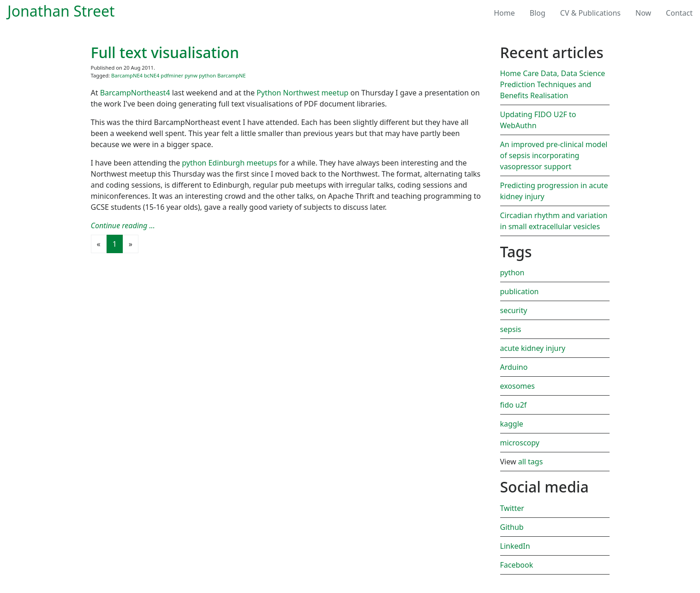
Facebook (517, 565)
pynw (191, 75)
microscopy (520, 443)
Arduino (514, 367)
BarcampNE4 (127, 75)
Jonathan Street (61, 11)
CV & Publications (590, 13)
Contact (679, 13)
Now (643, 13)
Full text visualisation (165, 52)
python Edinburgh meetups (229, 163)
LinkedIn (515, 546)
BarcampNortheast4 (135, 93)
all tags (531, 462)
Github (512, 527)
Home (504, 13)
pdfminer (172, 75)
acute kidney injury (533, 348)
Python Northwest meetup (302, 93)
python (207, 75)
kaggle (512, 424)
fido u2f (514, 405)
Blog (541, 12)
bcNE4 (152, 75)
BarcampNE (232, 75)
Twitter (512, 508)
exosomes (518, 386)
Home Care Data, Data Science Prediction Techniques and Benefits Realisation (553, 84)
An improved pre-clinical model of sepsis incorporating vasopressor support (554, 155)
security (514, 310)
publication (520, 291)
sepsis (511, 329)
